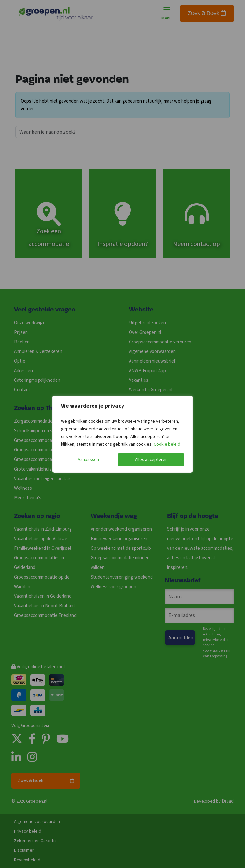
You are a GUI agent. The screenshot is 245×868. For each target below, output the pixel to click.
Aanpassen (88, 460)
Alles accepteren (151, 460)
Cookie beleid (167, 444)
